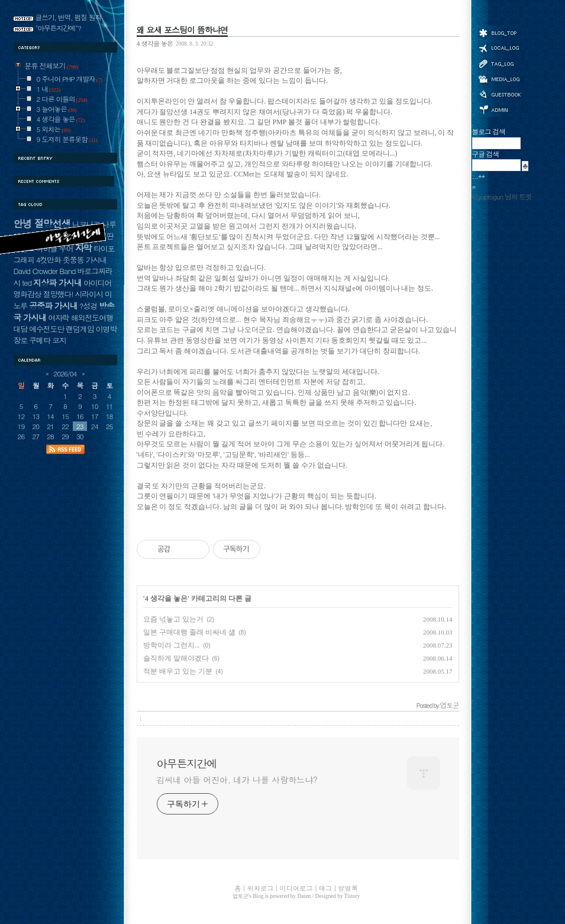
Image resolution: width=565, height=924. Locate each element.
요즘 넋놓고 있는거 (173, 619)
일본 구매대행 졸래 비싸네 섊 (189, 632)
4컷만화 (49, 260)
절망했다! (58, 294)
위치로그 (499, 47)
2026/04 (65, 374)
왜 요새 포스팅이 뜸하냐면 (182, 30)
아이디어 (97, 283)
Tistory (352, 896)
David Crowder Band (45, 271)
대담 (21, 329)
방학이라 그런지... (172, 645)
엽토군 (240, 896)
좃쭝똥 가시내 (85, 260)
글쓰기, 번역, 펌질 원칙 (69, 17)
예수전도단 (46, 329)
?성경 (88, 306)
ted (27, 283)
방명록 (499, 94)
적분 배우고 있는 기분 (178, 671)
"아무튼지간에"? (59, 28)
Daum (304, 896)
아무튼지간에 (187, 764)
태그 (499, 63)
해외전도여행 (92, 318)
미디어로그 (499, 79)
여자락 (59, 318)
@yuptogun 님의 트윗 (502, 197)
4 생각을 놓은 (155, 43)
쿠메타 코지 (48, 340)
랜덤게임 (80, 329)
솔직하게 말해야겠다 (176, 658)
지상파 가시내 (57, 282)
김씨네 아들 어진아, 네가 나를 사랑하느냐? (237, 780)
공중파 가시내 (53, 305)
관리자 (499, 109)
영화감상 (28, 294)
